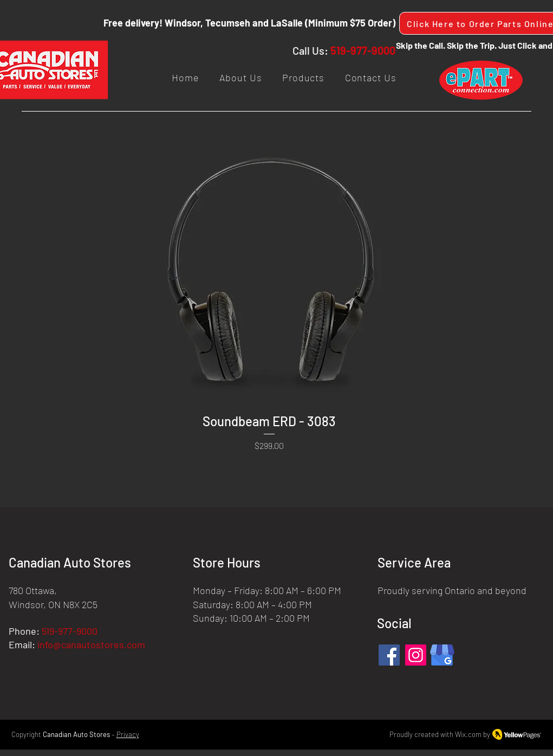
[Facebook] (389, 655)
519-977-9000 (363, 50)
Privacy (128, 734)
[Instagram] (416, 655)
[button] (303, 77)
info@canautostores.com (91, 644)
